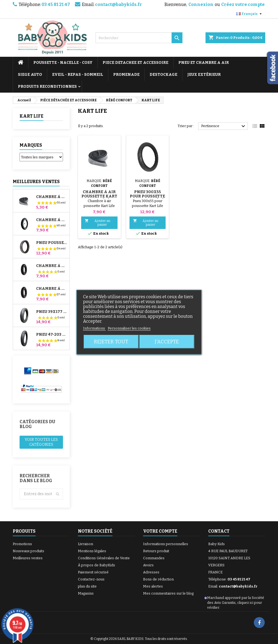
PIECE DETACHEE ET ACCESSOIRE (135, 63)
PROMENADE (126, 75)
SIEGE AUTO (30, 75)
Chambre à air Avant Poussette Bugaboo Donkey (52, 266)
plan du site (87, 586)
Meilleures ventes (28, 558)
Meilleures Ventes (36, 182)
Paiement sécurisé (93, 572)
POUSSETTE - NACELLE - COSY (63, 63)
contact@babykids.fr (119, 4)
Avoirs (148, 565)
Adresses (151, 572)
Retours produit (156, 551)
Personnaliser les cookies (129, 328)
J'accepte (167, 342)
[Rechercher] (139, 38)
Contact (219, 531)
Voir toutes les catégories (41, 442)
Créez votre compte (243, 4)
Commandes (154, 558)
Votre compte (160, 531)
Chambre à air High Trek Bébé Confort (52, 197)
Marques (31, 145)
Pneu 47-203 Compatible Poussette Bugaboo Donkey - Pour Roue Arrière (52, 335)
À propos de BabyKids (97, 565)
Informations (94, 328)
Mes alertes (153, 586)
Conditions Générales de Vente (104, 558)
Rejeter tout (111, 342)
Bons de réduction (158, 579)
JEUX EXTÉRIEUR (204, 75)
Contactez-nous (91, 579)
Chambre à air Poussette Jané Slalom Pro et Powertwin (52, 220)
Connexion (201, 4)
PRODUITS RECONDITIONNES (47, 87)
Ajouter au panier (97, 223)
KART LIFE (31, 116)
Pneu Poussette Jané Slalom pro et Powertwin (52, 243)
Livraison (86, 544)
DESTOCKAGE (163, 75)
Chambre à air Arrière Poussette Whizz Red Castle (52, 289)
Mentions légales (92, 551)
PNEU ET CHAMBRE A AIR (204, 63)
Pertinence (224, 126)
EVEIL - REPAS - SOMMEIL (78, 75)
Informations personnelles (166, 544)
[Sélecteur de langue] (250, 14)
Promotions (22, 544)
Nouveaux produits (29, 551)
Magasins (86, 593)
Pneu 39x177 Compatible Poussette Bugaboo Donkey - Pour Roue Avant (52, 312)
